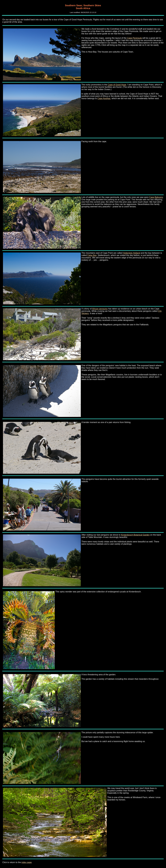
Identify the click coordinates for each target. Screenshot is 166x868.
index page (27, 862)
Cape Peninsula (134, 38)
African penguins (100, 309)
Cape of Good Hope (117, 85)
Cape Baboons (156, 197)
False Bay (92, 255)
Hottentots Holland (132, 253)
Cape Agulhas (104, 98)
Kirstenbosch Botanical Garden (135, 535)
